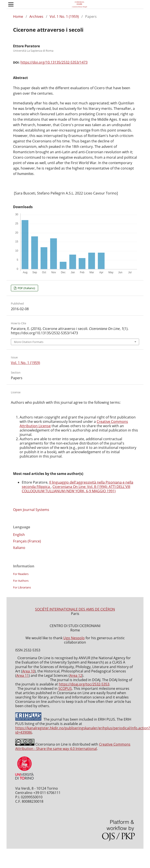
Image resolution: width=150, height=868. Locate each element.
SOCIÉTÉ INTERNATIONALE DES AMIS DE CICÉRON (75, 609)
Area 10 (28, 671)
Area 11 (23, 675)
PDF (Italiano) (26, 288)
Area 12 (76, 675)
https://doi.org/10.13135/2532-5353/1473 (54, 62)
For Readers (21, 574)
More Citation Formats (29, 342)
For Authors (21, 581)
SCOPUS (65, 688)
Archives (36, 16)
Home (18, 16)
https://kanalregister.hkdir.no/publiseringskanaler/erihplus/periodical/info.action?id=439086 (83, 730)
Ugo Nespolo (74, 638)
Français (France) (27, 541)
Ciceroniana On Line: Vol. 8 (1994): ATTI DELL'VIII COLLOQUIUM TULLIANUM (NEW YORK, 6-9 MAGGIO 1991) (76, 489)
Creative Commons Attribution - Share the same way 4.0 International (73, 746)
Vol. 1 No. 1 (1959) (64, 16)
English (19, 535)
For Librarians (22, 587)
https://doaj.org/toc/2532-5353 (84, 684)
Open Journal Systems (31, 510)
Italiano (19, 548)
